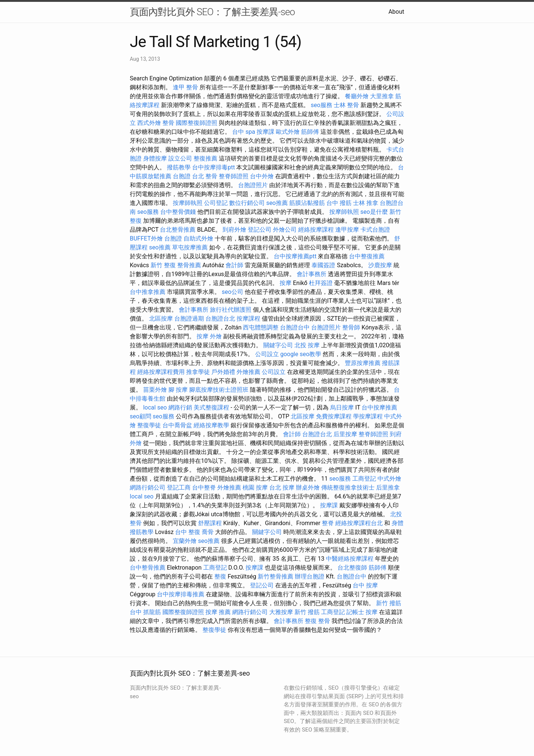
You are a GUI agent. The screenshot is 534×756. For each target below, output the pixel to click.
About (396, 12)
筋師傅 (310, 132)
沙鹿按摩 (380, 265)
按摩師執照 (188, 203)
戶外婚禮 (223, 372)
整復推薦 (205, 158)
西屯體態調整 (261, 327)
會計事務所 (311, 274)
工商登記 (364, 479)
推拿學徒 (198, 372)
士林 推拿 (366, 203)
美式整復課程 (211, 407)
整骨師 (351, 327)
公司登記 (216, 203)
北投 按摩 (307, 345)
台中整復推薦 (367, 256)
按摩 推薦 (218, 612)
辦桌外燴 (308, 488)
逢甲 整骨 (185, 87)
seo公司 (233, 292)
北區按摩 (161, 319)
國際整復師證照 (197, 123)
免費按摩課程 (334, 416)
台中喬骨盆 (177, 425)
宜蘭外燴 (185, 541)
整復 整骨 (317, 621)
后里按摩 (345, 434)
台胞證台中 (295, 327)
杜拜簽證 (321, 283)
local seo (155, 407)
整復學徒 (149, 425)
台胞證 (182, 176)
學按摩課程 (368, 416)
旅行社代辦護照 (231, 310)
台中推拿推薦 (148, 292)
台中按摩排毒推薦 (181, 594)
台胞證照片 (253, 185)
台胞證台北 (220, 319)
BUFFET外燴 (146, 238)
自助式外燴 (198, 238)
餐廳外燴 (357, 96)
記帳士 (355, 612)
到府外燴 (234, 230)
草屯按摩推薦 (190, 247)
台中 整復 (188, 532)
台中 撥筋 (339, 203)
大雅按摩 (281, 612)
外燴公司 (285, 230)
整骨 (168, 123)
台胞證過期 (189, 319)
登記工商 (179, 488)
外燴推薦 (248, 372)
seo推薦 (277, 203)
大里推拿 (382, 96)
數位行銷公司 (247, 203)
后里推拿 (388, 488)
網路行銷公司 (148, 488)
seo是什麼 (374, 212)
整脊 (328, 523)
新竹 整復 (163, 265)
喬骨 (208, 532)
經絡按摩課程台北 (359, 523)
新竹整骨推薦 (276, 576)
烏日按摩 (342, 407)
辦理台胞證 (310, 576)
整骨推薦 (189, 265)
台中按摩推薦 (379, 407)
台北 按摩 (282, 488)
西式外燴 (149, 123)
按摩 (286, 283)
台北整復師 (352, 568)
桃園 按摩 (255, 488)
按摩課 (266, 132)
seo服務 (322, 105)
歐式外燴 (288, 132)
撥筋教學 (179, 167)
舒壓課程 (210, 523)
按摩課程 (248, 319)
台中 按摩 (365, 585)
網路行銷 (180, 407)
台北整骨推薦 (178, 230)
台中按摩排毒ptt (213, 167)
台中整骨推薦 (148, 568)
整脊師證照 (234, 176)
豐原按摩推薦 (363, 363)
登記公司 (260, 230)
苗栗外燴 (155, 390)
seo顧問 (141, 416)
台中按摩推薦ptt (295, 256)
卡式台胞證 (375, 230)
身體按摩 (155, 158)
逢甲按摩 (347, 230)
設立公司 (180, 158)
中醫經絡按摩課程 (350, 559)
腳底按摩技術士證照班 (219, 390)
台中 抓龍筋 (145, 612)
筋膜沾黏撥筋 (307, 203)
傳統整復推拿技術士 (348, 488)
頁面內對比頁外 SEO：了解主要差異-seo (212, 12)
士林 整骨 (346, 105)
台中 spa (244, 132)
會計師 (234, 265)
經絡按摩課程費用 (161, 372)
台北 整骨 (205, 176)
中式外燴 (389, 479)
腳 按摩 (178, 390)
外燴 (216, 336)
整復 (220, 576)
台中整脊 (204, 488)
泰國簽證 (323, 265)
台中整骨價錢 (178, 212)
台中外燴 (262, 176)
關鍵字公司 (278, 345)
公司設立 (267, 354)
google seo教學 (301, 354)
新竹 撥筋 (389, 603)
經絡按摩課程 (316, 230)
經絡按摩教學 (211, 425)
